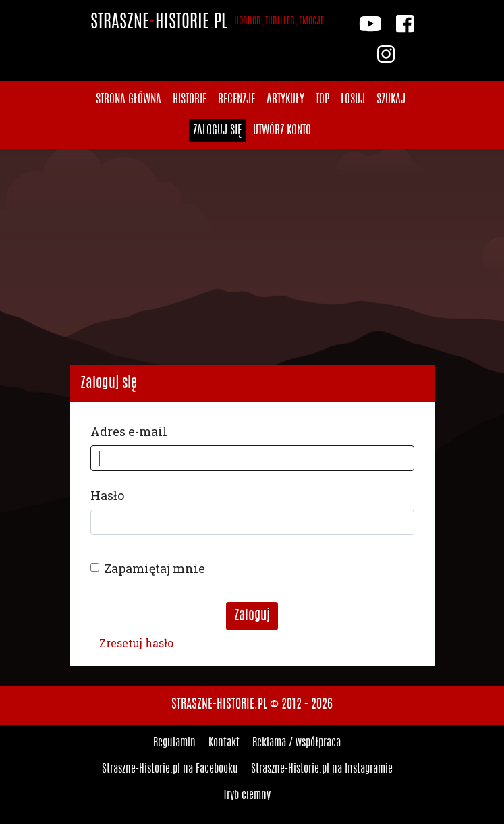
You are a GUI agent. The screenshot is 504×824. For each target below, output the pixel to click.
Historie (190, 100)
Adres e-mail (129, 431)
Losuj (353, 100)
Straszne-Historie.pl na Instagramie (322, 769)
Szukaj (391, 100)
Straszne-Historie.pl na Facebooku (170, 769)
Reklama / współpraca (297, 743)
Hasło (107, 495)
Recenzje (236, 100)
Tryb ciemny (247, 796)
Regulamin (174, 743)
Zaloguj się (217, 131)
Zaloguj (252, 616)
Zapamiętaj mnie (155, 568)
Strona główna (129, 100)
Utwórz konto (282, 131)
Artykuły (285, 100)
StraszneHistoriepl (207, 23)
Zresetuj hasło (136, 643)
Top (323, 100)
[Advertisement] (252, 257)
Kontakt (224, 743)
